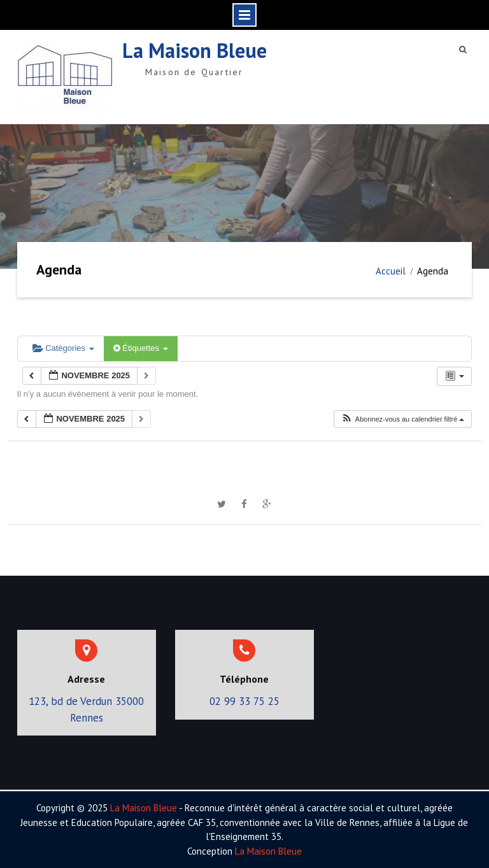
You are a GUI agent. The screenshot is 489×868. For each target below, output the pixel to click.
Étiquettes (141, 348)
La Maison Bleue (195, 50)
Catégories (63, 348)
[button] (402, 419)
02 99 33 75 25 (244, 701)
